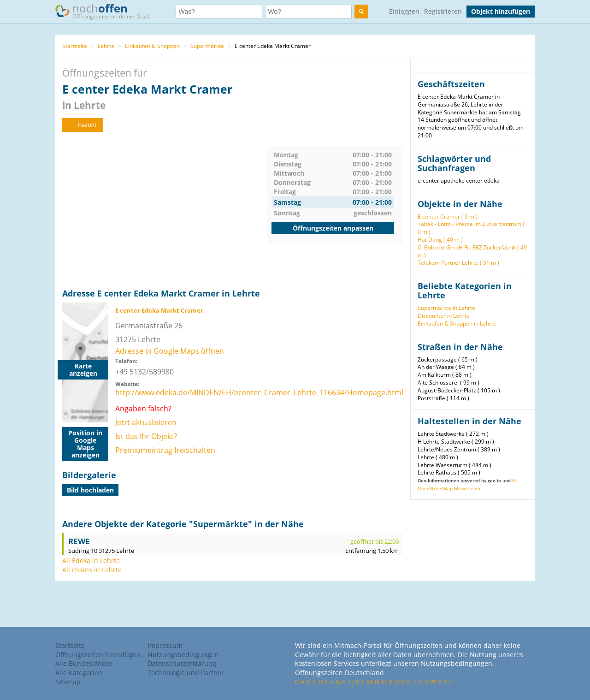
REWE (79, 541)
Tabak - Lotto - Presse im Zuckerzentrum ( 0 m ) (471, 228)
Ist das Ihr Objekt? (146, 436)
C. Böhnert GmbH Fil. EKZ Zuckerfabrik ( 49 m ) (472, 251)
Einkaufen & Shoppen (152, 46)
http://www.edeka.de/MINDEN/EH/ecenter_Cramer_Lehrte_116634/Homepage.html (259, 392)
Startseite (75, 46)
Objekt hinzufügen (501, 11)
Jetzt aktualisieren (146, 422)
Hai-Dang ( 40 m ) (440, 240)
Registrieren (443, 11)
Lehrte (106, 46)
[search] (361, 12)
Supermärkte (207, 46)
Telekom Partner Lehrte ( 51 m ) (458, 263)
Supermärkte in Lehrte (446, 308)
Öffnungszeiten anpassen (333, 228)
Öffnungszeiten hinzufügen (98, 655)
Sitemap (68, 682)
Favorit (83, 125)
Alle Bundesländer (84, 663)
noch (107, 11)
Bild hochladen (90, 490)
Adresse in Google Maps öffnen (170, 351)
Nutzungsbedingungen (183, 655)
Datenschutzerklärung (182, 663)
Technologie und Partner (186, 673)
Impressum (165, 645)
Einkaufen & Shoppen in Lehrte (457, 323)
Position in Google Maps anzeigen (85, 444)
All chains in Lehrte (92, 570)
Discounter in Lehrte (444, 316)
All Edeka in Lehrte (91, 561)
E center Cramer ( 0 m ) (448, 217)
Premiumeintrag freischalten (165, 450)
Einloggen (404, 11)
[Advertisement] (165, 210)
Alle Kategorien (79, 673)
